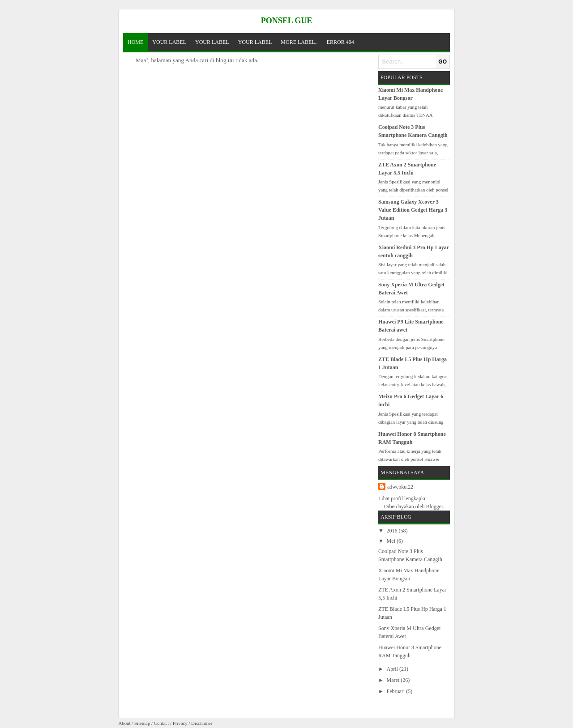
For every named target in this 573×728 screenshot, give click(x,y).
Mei (392, 541)
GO (443, 62)
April (393, 669)
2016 (393, 531)
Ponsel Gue (287, 21)
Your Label (169, 42)
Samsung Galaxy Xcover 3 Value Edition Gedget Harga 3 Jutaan (413, 210)
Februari (397, 691)
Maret (394, 680)
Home (135, 42)
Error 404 (340, 42)
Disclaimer (202, 723)
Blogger (434, 507)
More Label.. (299, 42)
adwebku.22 (400, 487)
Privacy (180, 723)
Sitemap (142, 723)
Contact (162, 723)
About (125, 723)
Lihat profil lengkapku (402, 498)
